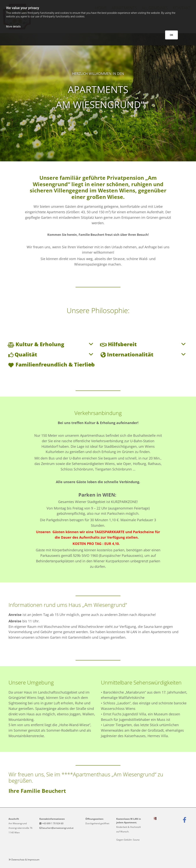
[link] (11, 345)
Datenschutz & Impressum (25, 860)
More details (13, 27)
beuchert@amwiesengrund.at (58, 828)
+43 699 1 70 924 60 (53, 823)
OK (171, 35)
